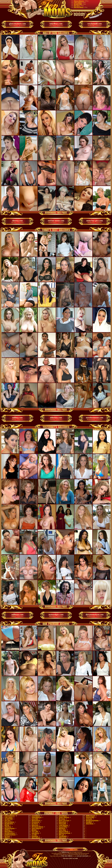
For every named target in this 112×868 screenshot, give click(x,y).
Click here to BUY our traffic (70, 858)
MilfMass (7, 830)
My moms (62, 819)
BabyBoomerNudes (92, 821)
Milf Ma (7, 825)
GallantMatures (36, 817)
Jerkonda (89, 819)
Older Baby (62, 830)
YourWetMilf (63, 836)
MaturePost (62, 822)
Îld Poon (7, 836)
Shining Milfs (90, 817)
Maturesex (35, 825)
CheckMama (63, 816)
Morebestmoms (9, 828)
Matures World (63, 832)
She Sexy (77, 6)
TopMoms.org (65, 852)
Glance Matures (79, 1)
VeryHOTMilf (78, 4)
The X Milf (35, 832)
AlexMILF (89, 822)
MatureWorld (36, 838)
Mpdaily (34, 830)
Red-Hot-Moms (79, 7)
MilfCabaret (62, 838)
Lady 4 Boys (78, 3)
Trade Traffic (73, 850)
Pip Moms (35, 824)
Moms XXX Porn (64, 821)
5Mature (7, 838)
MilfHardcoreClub (64, 833)
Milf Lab (61, 835)
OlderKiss (8, 827)
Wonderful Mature (37, 827)
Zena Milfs (35, 819)
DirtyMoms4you (9, 833)
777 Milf (34, 835)
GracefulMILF (63, 827)
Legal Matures (63, 825)
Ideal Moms (90, 824)
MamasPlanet (36, 821)
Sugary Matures (64, 817)
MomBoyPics (9, 824)
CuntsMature (36, 816)
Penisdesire (35, 822)
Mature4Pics (8, 832)
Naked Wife (62, 824)
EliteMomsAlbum (10, 835)
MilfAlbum (62, 828)
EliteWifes (35, 836)
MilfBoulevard (90, 816)
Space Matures (36, 828)
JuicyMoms (35, 833)
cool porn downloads (83, 856)
